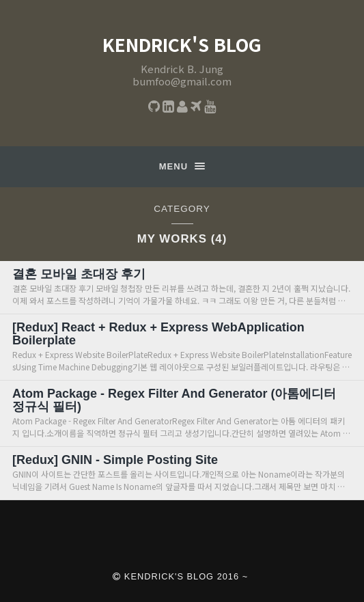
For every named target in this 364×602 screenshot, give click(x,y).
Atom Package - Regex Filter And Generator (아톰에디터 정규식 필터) (174, 400)
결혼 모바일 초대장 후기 (79, 274)
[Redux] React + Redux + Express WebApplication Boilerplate (158, 334)
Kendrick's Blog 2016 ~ (180, 576)
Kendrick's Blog (182, 44)
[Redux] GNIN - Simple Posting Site (115, 460)
